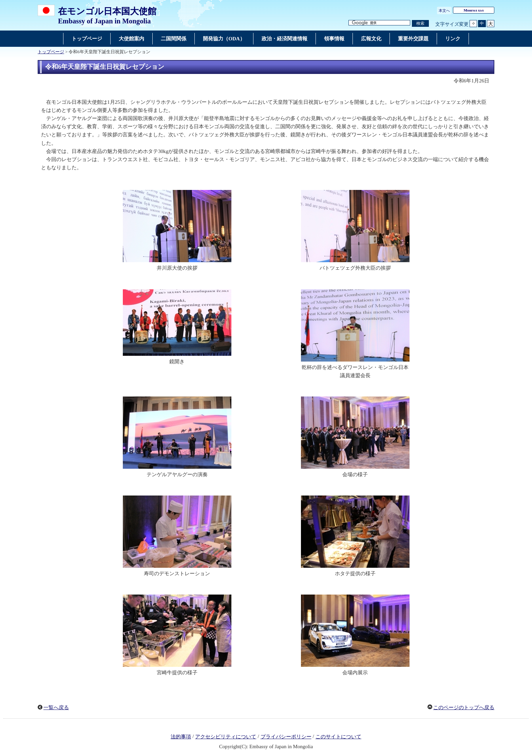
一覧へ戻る (56, 707)
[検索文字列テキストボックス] (379, 23)
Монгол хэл (474, 10)
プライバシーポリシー (286, 737)
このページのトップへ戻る (464, 707)
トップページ (51, 52)
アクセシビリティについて (226, 737)
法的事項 (181, 737)
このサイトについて (338, 737)
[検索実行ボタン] (420, 24)
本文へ (444, 11)
